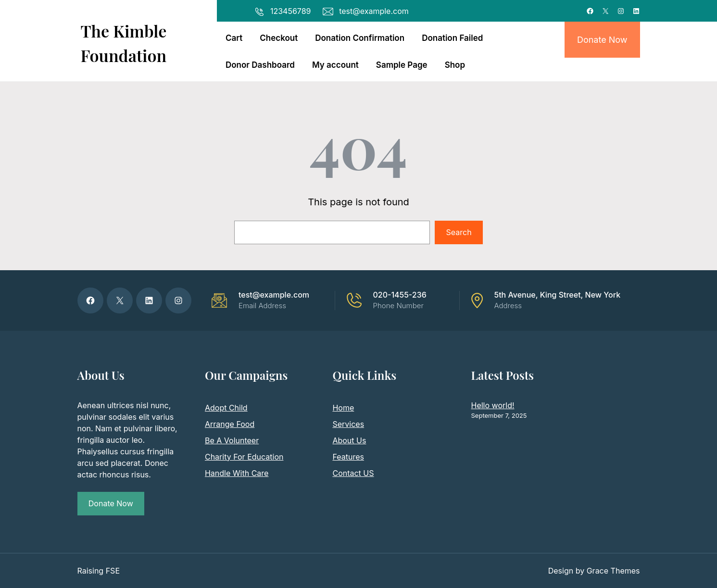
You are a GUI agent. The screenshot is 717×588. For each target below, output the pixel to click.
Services (348, 424)
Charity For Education (244, 457)
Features (348, 457)
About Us (349, 440)
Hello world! (493, 405)
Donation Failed (452, 38)
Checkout (279, 38)
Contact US (353, 473)
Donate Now (602, 40)
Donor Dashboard (260, 65)
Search (459, 232)
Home (343, 408)
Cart (234, 38)
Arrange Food (230, 424)
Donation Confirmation (360, 38)
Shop (455, 65)
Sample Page (402, 65)
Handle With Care (237, 473)
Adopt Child (226, 408)
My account (335, 65)
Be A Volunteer (232, 440)
